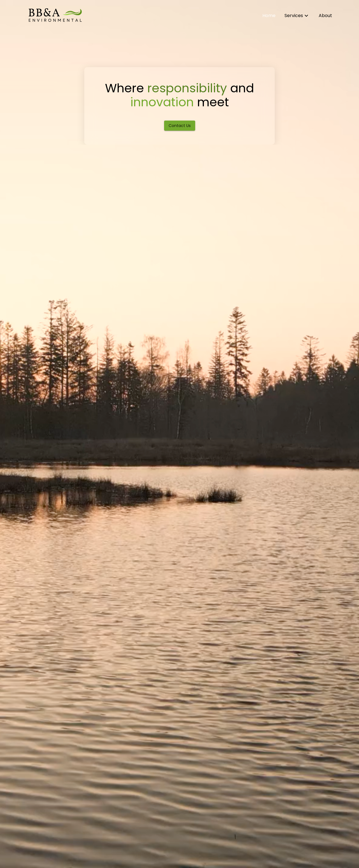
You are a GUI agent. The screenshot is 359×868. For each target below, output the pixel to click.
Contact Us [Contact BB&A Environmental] (180, 126)
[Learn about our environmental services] (297, 16)
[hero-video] (179, 434)
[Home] (55, 16)
